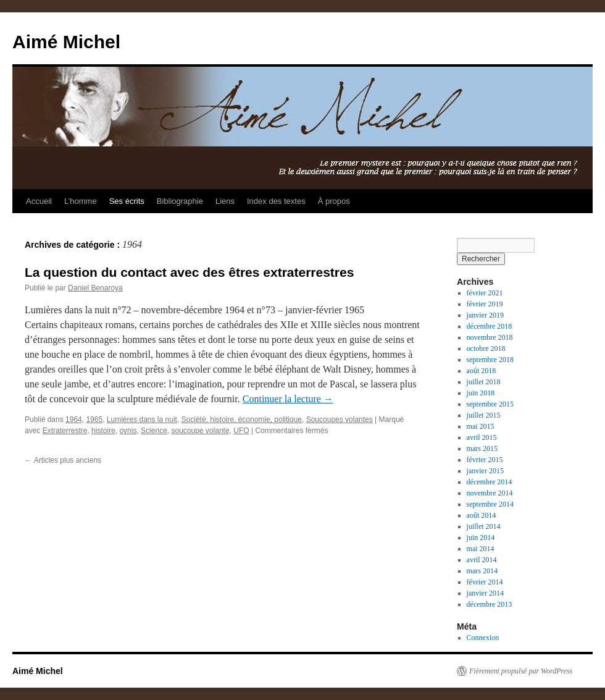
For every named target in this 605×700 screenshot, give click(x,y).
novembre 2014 (490, 493)
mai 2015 (481, 426)
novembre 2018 (490, 337)
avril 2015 (482, 437)
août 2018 (482, 371)
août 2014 (482, 515)
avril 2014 (482, 560)
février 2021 (485, 293)
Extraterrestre (65, 431)
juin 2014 (481, 538)
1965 (94, 420)
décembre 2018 (490, 326)
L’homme (81, 201)
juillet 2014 (484, 526)
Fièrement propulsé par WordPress (521, 671)
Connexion (483, 638)
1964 (74, 420)
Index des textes (276, 201)
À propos (334, 201)
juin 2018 (481, 393)
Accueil (39, 201)
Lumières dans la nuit (142, 420)
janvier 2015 (485, 471)
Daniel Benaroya (95, 288)
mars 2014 (482, 571)
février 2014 (485, 582)
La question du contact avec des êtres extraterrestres (189, 272)
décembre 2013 (490, 604)
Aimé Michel (66, 42)
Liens (225, 201)
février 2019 (485, 304)
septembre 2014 (490, 504)
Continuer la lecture (288, 399)
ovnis (128, 431)
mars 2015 (482, 449)
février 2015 (485, 460)
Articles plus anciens (63, 460)
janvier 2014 (485, 593)
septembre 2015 (490, 404)
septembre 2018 (490, 360)
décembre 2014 (490, 482)
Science (154, 431)
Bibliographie (180, 201)
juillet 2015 (484, 415)
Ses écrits (127, 201)
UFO (241, 431)
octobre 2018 (486, 348)
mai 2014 (481, 549)
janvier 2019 (485, 315)
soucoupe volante (200, 431)
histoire (103, 431)
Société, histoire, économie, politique (242, 420)
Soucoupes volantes (340, 420)
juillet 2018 (484, 382)
